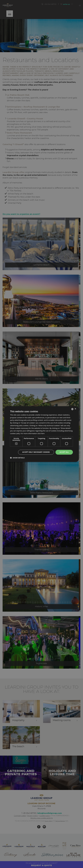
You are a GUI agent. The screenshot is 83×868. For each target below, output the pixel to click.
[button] (17, 458)
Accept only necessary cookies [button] (36, 452)
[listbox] (72, 409)
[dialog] (41, 434)
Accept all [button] (64, 452)
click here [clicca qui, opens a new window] (41, 434)
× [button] (75, 409)
